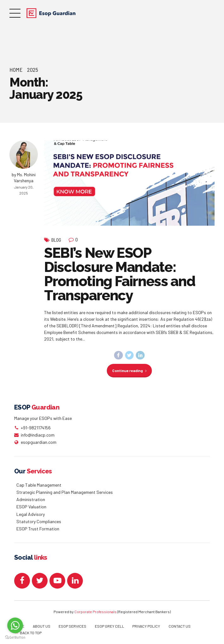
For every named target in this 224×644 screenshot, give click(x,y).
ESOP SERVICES (72, 626)
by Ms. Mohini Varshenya (24, 178)
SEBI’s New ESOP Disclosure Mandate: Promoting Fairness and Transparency (120, 274)
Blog (56, 240)
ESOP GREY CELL (109, 626)
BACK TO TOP (31, 633)
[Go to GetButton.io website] (15, 638)
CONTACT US (180, 626)
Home (16, 70)
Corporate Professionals (95, 612)
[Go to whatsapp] (15, 625)
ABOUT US (42, 626)
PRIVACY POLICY (146, 626)
